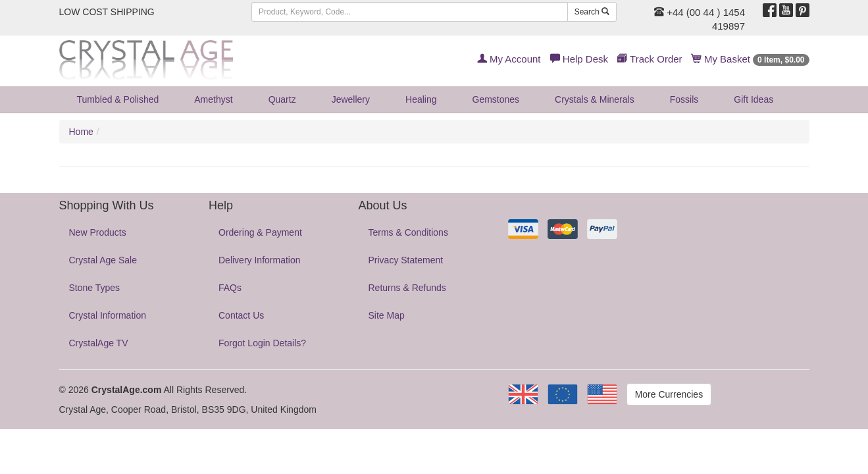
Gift (753, 99)
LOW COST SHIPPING (107, 12)
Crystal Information (108, 315)
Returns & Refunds (407, 288)
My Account (509, 59)
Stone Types (95, 288)
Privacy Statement (406, 260)
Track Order (650, 59)
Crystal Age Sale (103, 260)
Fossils (684, 99)
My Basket (751, 59)
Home (81, 132)
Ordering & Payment (260, 232)
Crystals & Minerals (595, 99)
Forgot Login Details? (262, 343)
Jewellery (351, 99)
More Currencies (669, 394)
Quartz (282, 99)
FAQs (230, 288)
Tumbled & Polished (118, 99)
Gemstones (496, 99)
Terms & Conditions (408, 232)
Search (592, 12)
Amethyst (213, 99)
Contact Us (241, 315)
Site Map (387, 315)
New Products (98, 232)
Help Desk (579, 59)
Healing (421, 99)
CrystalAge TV (99, 343)
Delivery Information (260, 260)
